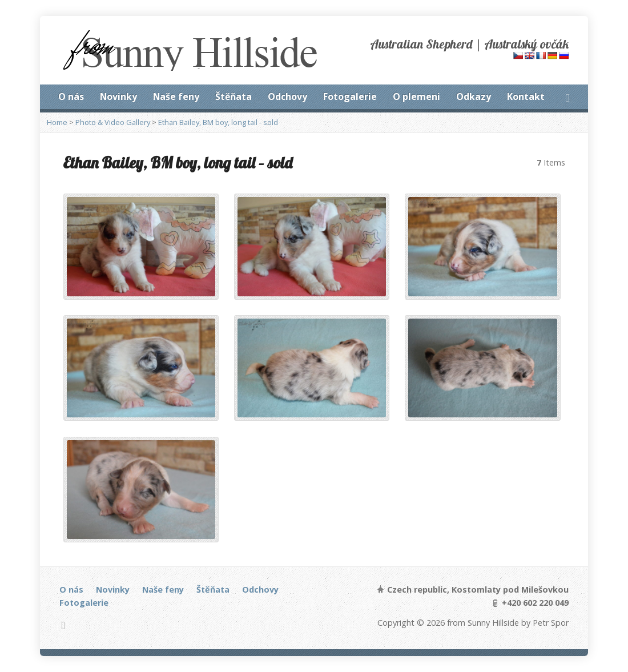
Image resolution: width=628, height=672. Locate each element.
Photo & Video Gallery (113, 122)
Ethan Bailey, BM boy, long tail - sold (218, 122)
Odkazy (474, 96)
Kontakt (526, 96)
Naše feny (176, 96)
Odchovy (287, 96)
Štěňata (234, 96)
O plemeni (416, 96)
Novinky (118, 96)
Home (57, 122)
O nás (71, 96)
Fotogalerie (350, 96)
